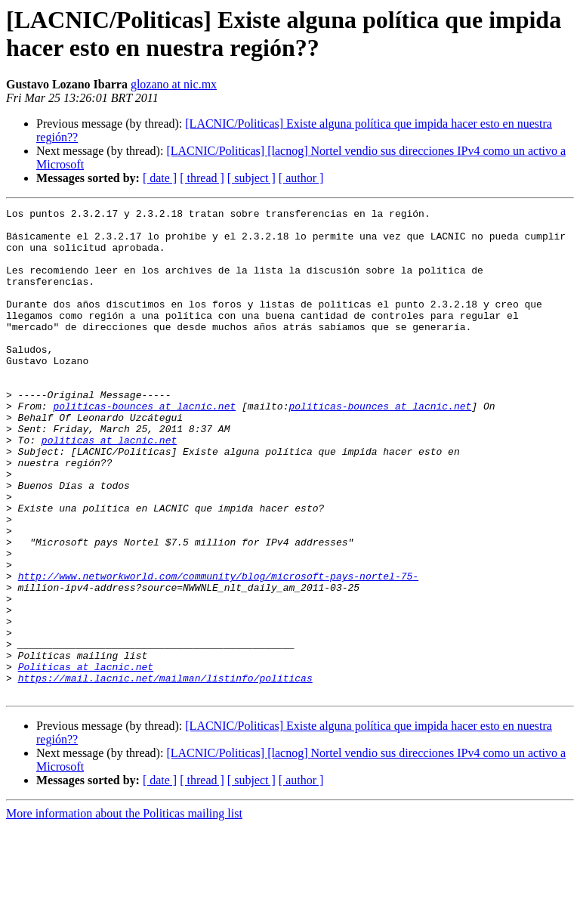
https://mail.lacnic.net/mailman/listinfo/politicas (165, 773)
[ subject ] (251, 178)
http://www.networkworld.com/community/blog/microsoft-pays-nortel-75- (218, 651)
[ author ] (301, 178)
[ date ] (160, 178)
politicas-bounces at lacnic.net (144, 447)
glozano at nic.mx (174, 84)
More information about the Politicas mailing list (124, 911)
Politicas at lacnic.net (86, 759)
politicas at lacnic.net (109, 487)
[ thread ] (202, 178)
